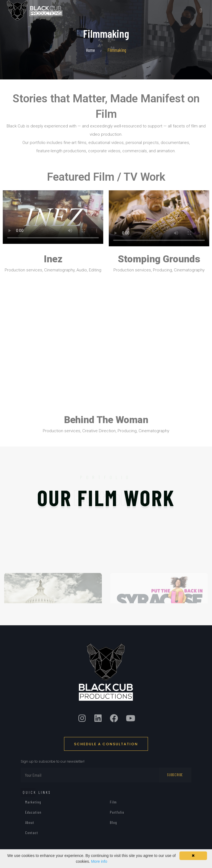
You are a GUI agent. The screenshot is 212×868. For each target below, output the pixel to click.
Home (91, 50)
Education (33, 812)
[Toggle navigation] (201, 10)
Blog (113, 822)
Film (113, 802)
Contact (32, 833)
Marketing (33, 802)
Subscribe (175, 775)
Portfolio (117, 812)
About (30, 822)
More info (99, 861)
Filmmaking (117, 50)
